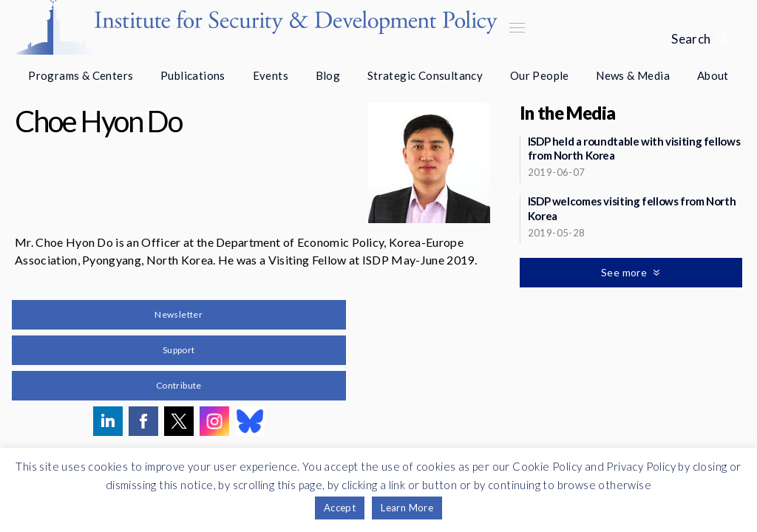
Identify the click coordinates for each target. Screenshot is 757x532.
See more (625, 272)
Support (179, 350)
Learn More (407, 508)
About (713, 75)
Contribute (179, 385)
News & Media (633, 75)
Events (271, 75)
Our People (540, 75)
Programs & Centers (81, 75)
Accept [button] (340, 508)
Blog (328, 75)
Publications (193, 75)
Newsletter (179, 314)
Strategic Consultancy (425, 75)
